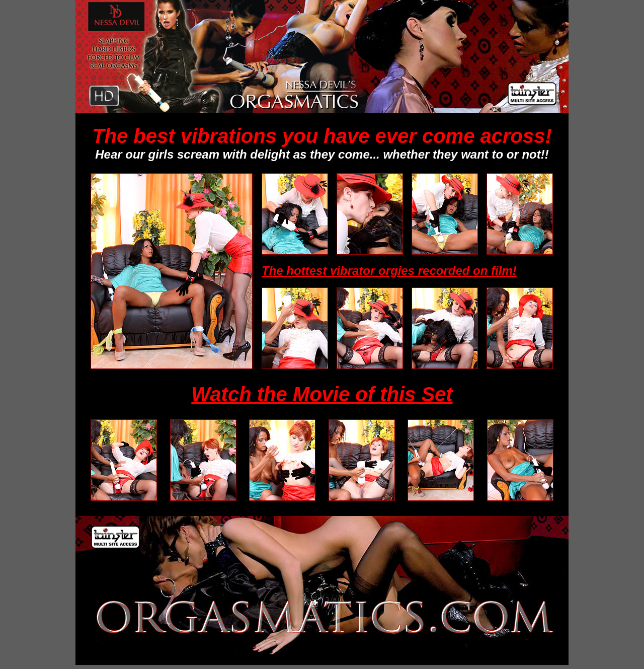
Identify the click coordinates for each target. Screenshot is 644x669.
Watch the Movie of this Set (322, 394)
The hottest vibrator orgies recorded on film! (389, 271)
